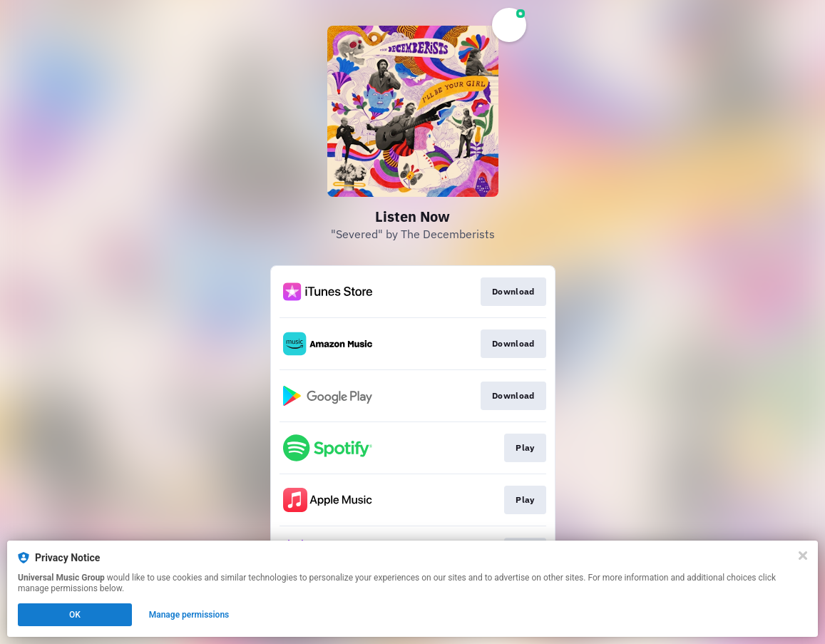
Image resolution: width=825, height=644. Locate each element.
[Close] (803, 556)
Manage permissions (189, 615)
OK (75, 615)
